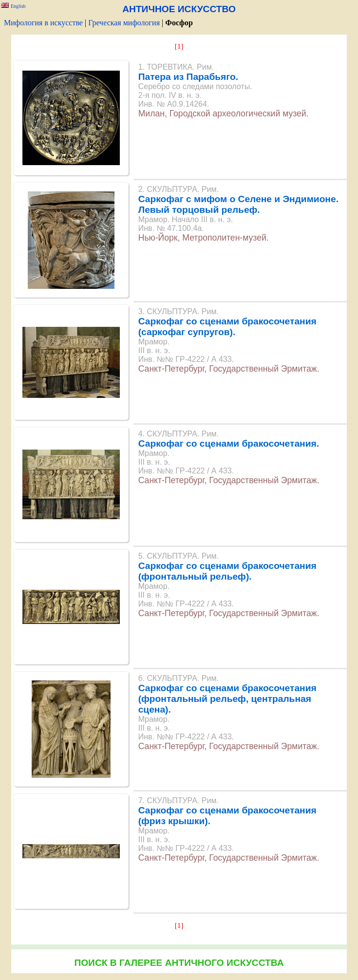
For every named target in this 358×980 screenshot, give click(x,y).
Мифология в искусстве (43, 23)
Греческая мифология (124, 23)
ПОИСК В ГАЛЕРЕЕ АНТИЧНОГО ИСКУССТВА (179, 963)
